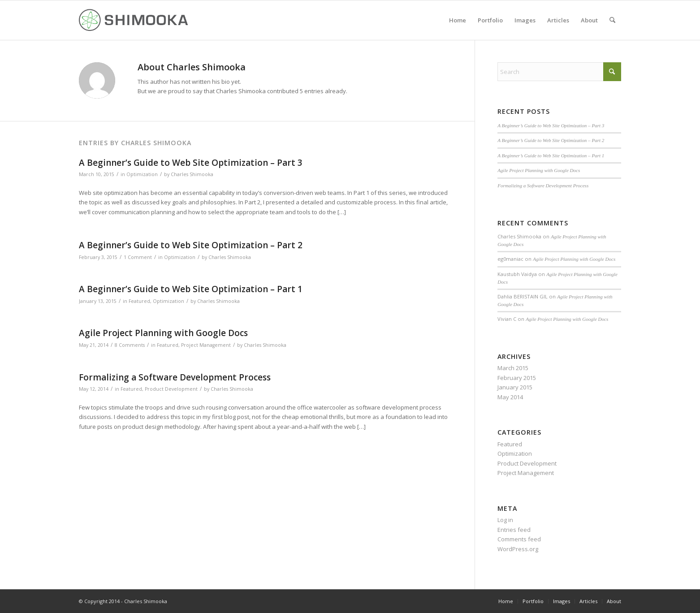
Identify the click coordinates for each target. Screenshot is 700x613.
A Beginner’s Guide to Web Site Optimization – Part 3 (191, 163)
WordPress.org (518, 549)
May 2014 (510, 397)
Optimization (142, 174)
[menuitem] (458, 20)
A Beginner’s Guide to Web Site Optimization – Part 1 (191, 289)
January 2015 (515, 387)
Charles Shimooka (192, 174)
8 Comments (130, 345)
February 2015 (517, 378)
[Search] (612, 20)
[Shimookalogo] (134, 20)
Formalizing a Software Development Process (175, 377)
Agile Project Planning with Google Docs (163, 333)
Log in (505, 520)
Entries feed (514, 530)
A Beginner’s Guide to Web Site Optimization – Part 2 (191, 245)
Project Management (206, 345)
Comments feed (519, 539)
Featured (139, 301)
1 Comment (138, 257)
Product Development (171, 389)
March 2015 (513, 368)
